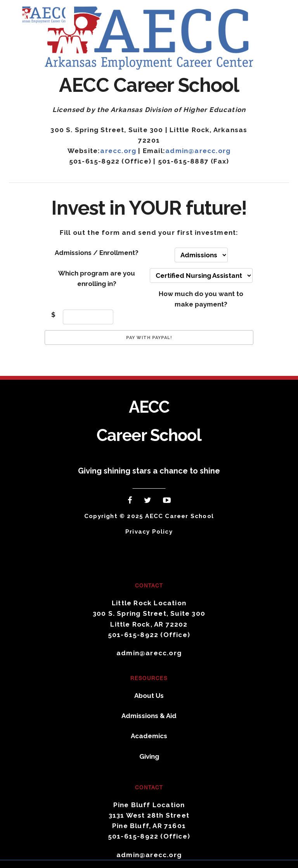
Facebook (131, 502)
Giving (149, 756)
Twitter (149, 502)
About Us (149, 696)
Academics (149, 736)
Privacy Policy (149, 532)
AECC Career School (49, 14)
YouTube (169, 502)
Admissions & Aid (149, 716)
